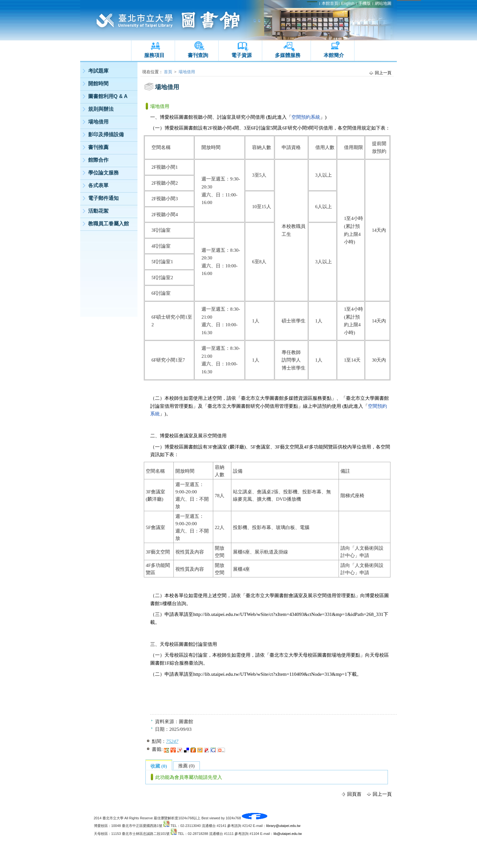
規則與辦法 (101, 109)
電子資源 (242, 55)
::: (81, 64)
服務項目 (154, 55)
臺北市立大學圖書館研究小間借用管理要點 (253, 406)
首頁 (168, 72)
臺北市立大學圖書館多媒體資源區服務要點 (286, 398)
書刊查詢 (198, 55)
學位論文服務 (103, 173)
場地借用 (98, 122)
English (348, 3)
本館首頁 (330, 3)
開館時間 (98, 84)
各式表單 (98, 185)
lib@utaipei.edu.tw (288, 834)
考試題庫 (98, 71)
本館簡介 (334, 55)
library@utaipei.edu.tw (283, 826)
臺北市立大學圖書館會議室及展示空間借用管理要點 (301, 595)
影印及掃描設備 (106, 134)
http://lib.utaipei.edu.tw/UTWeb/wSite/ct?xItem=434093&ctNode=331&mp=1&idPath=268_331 (288, 614)
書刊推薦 (98, 147)
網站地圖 (383, 3)
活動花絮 (98, 211)
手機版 (365, 3)
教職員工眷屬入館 (109, 224)
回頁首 (354, 794)
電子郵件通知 (103, 198)
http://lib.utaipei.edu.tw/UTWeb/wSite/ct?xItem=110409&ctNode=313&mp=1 (270, 674)
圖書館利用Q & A (108, 96)
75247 (172, 741)
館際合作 (98, 160)
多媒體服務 (288, 55)
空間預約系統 (306, 117)
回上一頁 (383, 73)
